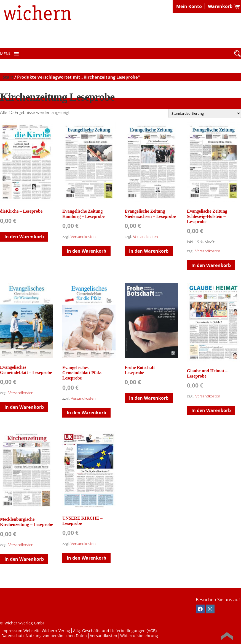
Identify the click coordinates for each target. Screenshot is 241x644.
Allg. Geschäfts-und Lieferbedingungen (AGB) (115, 631)
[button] (6, 54)
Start (8, 77)
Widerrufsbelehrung (139, 636)
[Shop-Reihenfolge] (205, 113)
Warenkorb (220, 6)
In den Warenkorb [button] (24, 237)
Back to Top (227, 636)
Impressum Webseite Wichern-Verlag (36, 631)
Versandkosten (83, 237)
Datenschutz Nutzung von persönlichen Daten (44, 636)
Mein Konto (189, 6)
